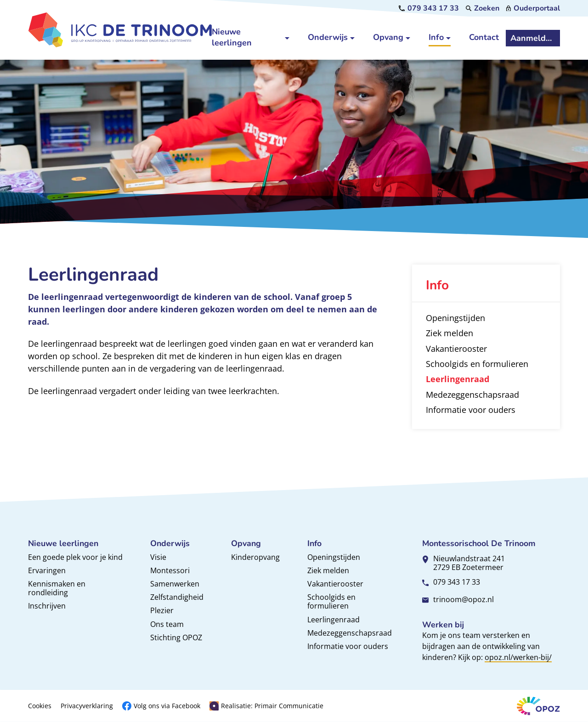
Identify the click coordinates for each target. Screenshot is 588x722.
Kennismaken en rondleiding (57, 588)
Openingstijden (334, 557)
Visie (158, 557)
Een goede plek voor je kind (75, 557)
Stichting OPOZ (176, 637)
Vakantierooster (335, 584)
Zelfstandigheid (177, 597)
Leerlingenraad (334, 620)
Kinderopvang (255, 557)
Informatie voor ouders (348, 646)
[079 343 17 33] (429, 8)
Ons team (167, 624)
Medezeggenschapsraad (350, 633)
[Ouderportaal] (533, 8)
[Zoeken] (483, 8)
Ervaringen (47, 570)
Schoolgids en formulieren (331, 601)
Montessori (170, 570)
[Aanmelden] (533, 38)
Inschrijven (47, 606)
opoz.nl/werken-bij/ (518, 657)
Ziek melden (328, 570)
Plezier (162, 610)
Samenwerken (175, 584)
